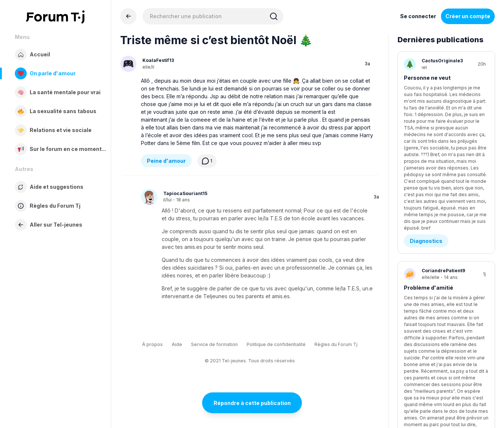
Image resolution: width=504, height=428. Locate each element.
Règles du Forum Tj (336, 344)
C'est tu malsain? (428, 248)
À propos (152, 344)
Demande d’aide (431, 201)
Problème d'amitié (429, 163)
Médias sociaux (431, 286)
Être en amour (429, 371)
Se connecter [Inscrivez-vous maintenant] (418, 16)
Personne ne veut (427, 78)
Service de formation (214, 344)
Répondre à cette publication (252, 403)
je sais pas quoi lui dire (434, 332)
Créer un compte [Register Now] (468, 16)
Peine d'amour (166, 161)
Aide (177, 344)
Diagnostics (426, 116)
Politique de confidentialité (276, 344)
